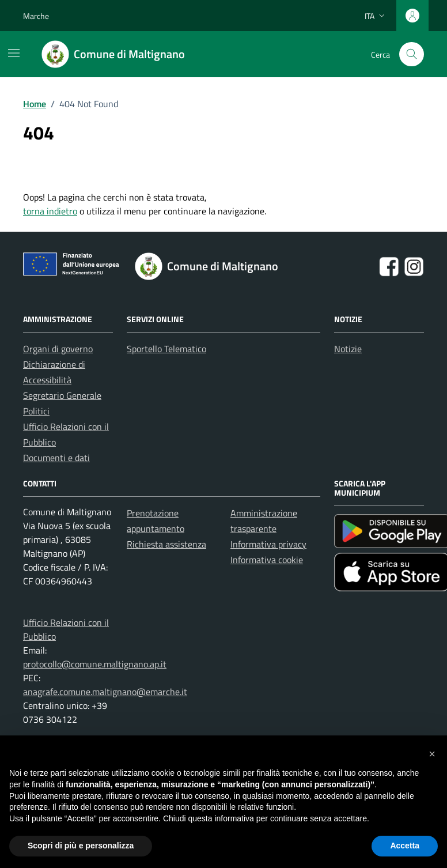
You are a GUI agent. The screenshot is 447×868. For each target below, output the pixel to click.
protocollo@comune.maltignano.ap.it (95, 664)
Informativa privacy (268, 544)
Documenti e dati (56, 458)
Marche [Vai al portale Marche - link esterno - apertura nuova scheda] (36, 16)
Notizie (348, 349)
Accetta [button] (405, 846)
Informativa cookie (267, 560)
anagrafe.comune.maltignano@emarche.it (105, 692)
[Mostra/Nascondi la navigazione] (14, 53)
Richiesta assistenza (166, 544)
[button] (432, 754)
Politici (36, 411)
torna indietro (50, 211)
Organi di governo (58, 349)
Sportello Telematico (166, 349)
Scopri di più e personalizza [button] (81, 846)
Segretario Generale (62, 395)
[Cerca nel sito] (412, 54)
